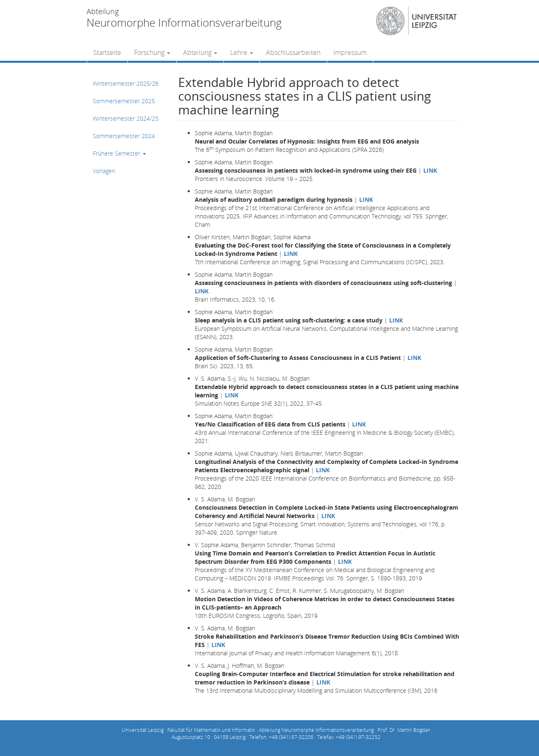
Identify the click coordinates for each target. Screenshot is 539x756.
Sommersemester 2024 (124, 136)
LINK (430, 170)
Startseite (107, 52)
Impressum (350, 52)
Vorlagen (104, 171)
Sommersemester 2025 (124, 101)
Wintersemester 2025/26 (126, 83)
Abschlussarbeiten (293, 52)
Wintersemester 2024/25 (126, 118)
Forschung (152, 52)
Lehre (242, 52)
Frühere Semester (119, 153)
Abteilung (200, 52)
